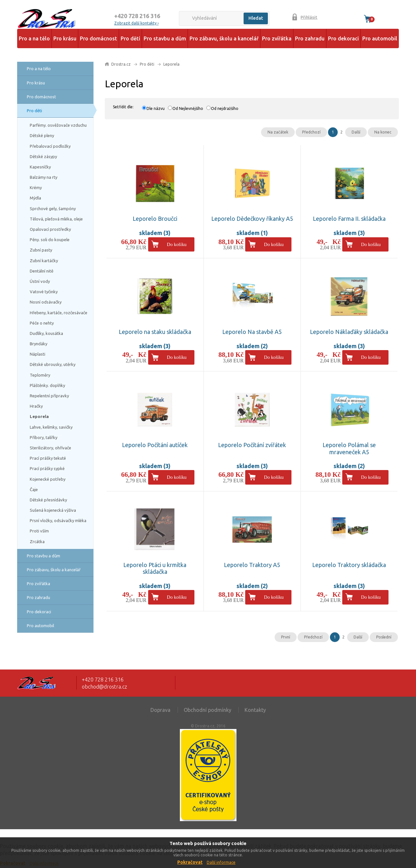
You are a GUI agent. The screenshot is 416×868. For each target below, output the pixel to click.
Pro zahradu (310, 38)
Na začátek (278, 132)
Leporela (39, 416)
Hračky (36, 406)
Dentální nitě (42, 271)
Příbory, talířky (44, 437)
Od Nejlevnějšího (188, 108)
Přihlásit (309, 17)
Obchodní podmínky (208, 710)
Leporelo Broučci (155, 219)
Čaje (34, 489)
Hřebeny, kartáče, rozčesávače (59, 313)
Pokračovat (190, 862)
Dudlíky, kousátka (46, 333)
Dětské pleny (42, 135)
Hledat (256, 18)
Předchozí (311, 132)
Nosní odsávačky (46, 302)
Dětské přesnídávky (48, 500)
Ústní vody (40, 281)
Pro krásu (65, 38)
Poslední (384, 637)
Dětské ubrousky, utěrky (53, 364)
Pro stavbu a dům (165, 38)
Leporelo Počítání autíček (155, 445)
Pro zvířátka (277, 38)
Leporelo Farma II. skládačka (349, 219)
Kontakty (255, 710)
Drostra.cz (121, 64)
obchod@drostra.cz (104, 687)
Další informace (221, 862)
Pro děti (130, 38)
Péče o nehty (42, 323)
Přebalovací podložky (50, 146)
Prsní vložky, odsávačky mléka (58, 520)
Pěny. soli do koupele (50, 240)
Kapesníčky (40, 167)
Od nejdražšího (225, 108)
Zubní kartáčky (44, 261)
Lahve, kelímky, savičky (51, 427)
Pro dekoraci (343, 38)
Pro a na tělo (34, 38)
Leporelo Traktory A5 (252, 565)
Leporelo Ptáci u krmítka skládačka (155, 568)
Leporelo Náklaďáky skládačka (349, 332)
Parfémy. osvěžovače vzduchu (58, 125)
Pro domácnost (99, 38)
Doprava (160, 710)
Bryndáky (38, 344)
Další (356, 132)
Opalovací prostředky (50, 229)
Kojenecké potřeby (48, 479)
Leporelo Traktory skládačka (349, 565)
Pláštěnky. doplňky (47, 385)
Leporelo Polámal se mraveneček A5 (349, 448)
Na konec (383, 132)
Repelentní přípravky (49, 396)
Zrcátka (37, 541)
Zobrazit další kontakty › (136, 23)
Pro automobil (380, 38)
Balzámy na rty (44, 177)
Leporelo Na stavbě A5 (252, 332)
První (286, 637)
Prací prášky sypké (47, 468)
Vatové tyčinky (44, 292)
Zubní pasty (41, 250)
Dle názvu (156, 108)
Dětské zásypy (43, 156)
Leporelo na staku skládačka (155, 332)
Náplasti (38, 354)
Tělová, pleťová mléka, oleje (56, 219)
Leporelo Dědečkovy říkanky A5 (252, 219)
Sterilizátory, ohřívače (50, 448)
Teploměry (40, 375)
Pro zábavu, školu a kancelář (224, 38)
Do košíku (177, 244)
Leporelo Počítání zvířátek (252, 445)
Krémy (36, 188)
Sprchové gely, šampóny (53, 209)
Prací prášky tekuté (48, 458)
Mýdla (35, 198)
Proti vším (39, 531)
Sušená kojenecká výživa (53, 510)
